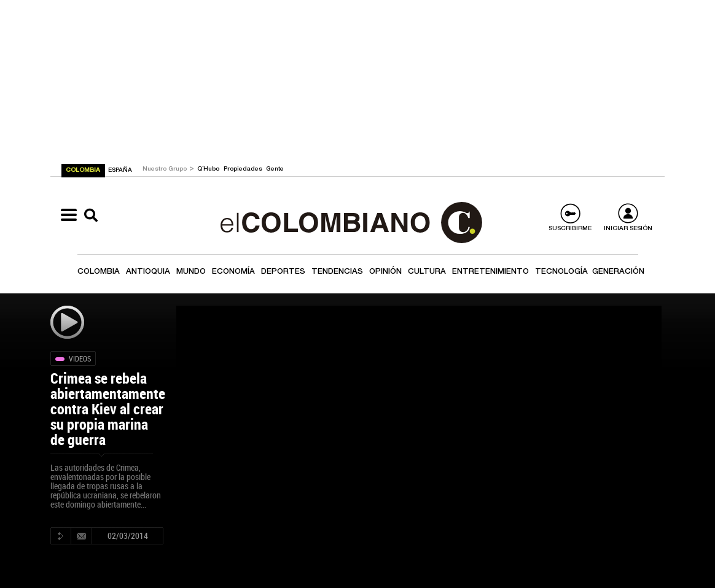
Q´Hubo (209, 169)
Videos (80, 358)
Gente (275, 169)
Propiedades (244, 169)
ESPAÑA (120, 171)
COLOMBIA (84, 171)
